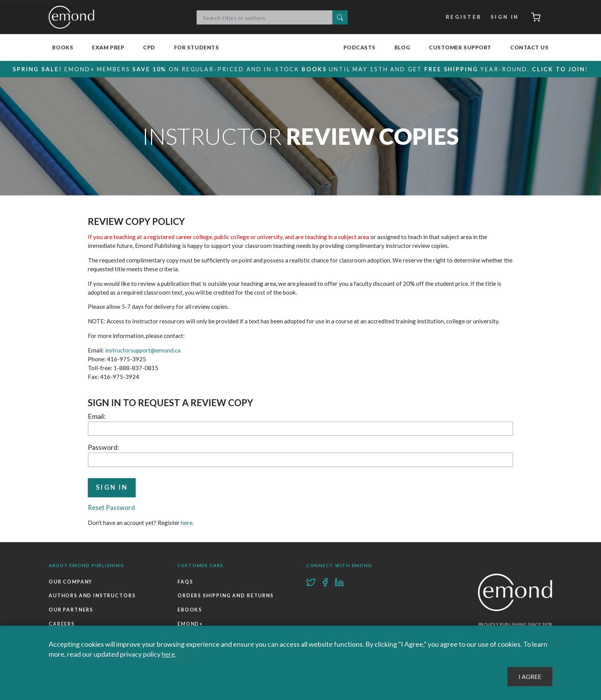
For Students (197, 47)
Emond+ (191, 625)
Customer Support (460, 47)
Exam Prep (108, 47)
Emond (74, 17)
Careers (62, 625)
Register (462, 17)
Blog (402, 47)
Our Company (71, 583)
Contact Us (530, 47)
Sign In (503, 17)
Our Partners (71, 611)
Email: (97, 416)
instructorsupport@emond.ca (143, 350)
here (187, 523)
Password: (103, 447)
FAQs (185, 583)
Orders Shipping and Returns (227, 597)
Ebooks (190, 611)
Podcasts (360, 47)
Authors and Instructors (93, 597)
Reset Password (112, 508)
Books (63, 47)
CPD (149, 47)
